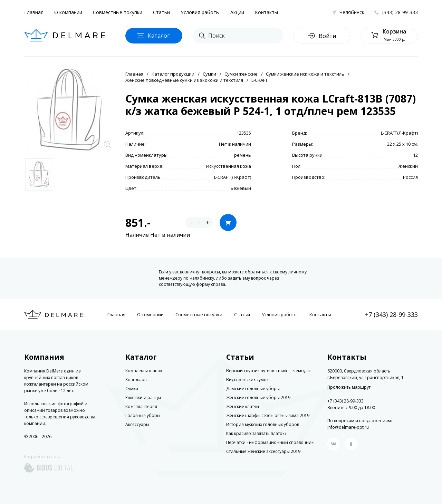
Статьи (161, 12)
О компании (68, 12)
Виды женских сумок (247, 380)
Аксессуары (137, 424)
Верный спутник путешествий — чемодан (269, 371)
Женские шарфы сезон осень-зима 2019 (268, 415)
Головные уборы (143, 415)
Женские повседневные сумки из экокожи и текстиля (184, 80)
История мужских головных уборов (263, 424)
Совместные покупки (118, 12)
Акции (237, 12)
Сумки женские (241, 74)
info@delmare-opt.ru (348, 427)
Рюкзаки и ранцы (143, 398)
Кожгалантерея (141, 406)
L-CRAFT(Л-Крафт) (399, 133)
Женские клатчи (243, 406)
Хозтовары (136, 380)
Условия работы (200, 12)
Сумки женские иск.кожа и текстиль (305, 74)
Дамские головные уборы (253, 389)
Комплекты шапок (144, 371)
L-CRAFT (260, 80)
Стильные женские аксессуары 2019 (263, 451)
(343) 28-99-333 (400, 12)
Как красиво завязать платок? (256, 433)
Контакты (266, 12)
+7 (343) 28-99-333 (391, 314)
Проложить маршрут (349, 387)
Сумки (209, 74)
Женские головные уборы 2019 (258, 398)
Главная (34, 12)
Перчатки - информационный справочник (270, 442)
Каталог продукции (173, 74)
